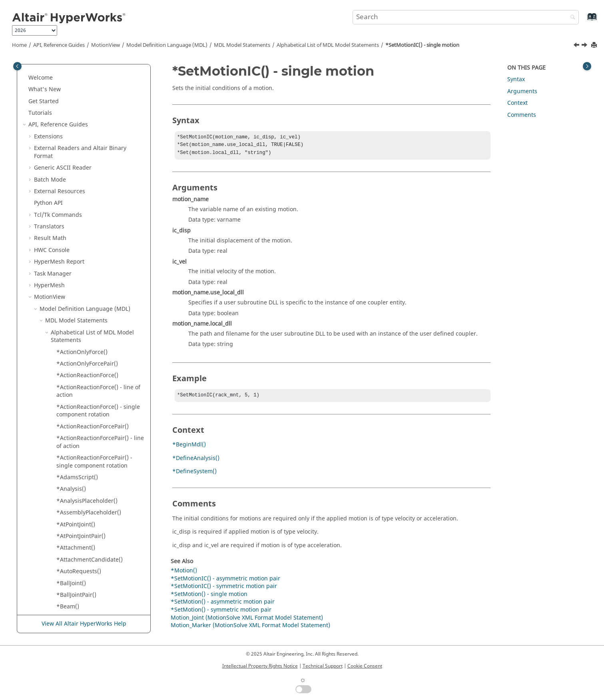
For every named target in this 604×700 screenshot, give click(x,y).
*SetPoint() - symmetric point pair (96, 385)
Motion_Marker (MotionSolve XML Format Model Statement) (250, 629)
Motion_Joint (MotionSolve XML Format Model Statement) (247, 621)
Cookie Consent (365, 666)
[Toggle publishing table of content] (17, 66)
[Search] (571, 18)
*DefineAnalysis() (196, 461)
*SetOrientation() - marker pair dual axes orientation (98, 295)
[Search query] (466, 17)
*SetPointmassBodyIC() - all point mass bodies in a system (97, 471)
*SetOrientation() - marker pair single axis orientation (98, 315)
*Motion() (184, 574)
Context (517, 103)
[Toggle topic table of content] (587, 66)
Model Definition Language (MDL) (167, 45)
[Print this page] (595, 45)
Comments (522, 115)
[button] (53, 76)
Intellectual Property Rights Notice (260, 666)
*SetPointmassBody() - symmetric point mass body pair (100, 452)
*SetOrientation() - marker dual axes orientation (99, 256)
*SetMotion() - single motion (95, 95)
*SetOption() (74, 221)
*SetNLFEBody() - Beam (88, 197)
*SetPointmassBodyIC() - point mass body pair (97, 491)
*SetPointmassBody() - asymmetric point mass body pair (95, 409)
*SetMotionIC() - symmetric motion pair (93, 181)
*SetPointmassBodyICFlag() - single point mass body (95, 569)
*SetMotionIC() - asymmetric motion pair (95, 150)
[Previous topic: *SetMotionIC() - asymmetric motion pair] (577, 46)
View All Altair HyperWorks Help (84, 624)
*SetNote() (71, 209)
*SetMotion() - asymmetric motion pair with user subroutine (101, 80)
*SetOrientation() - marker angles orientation (92, 237)
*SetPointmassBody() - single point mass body (96, 432)
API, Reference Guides (59, 45)
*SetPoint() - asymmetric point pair (97, 354)
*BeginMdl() (189, 448)
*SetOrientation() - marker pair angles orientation (98, 276)
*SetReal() (70, 605)
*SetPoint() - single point (90, 370)
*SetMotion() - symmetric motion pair (101, 131)
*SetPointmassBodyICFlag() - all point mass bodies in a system (99, 530)
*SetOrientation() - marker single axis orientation (101, 335)
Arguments (522, 91)
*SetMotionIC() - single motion (422, 45)
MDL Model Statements (242, 45)
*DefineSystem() (194, 475)
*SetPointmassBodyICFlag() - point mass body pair (95, 550)
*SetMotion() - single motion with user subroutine (95, 111)
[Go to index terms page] (583, 21)
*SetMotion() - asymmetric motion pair (223, 605)
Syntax (516, 79)
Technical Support (323, 666)
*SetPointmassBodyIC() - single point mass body (98, 511)
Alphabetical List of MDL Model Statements (328, 45)
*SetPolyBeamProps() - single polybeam (96, 589)
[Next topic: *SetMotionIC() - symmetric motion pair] (585, 46)
